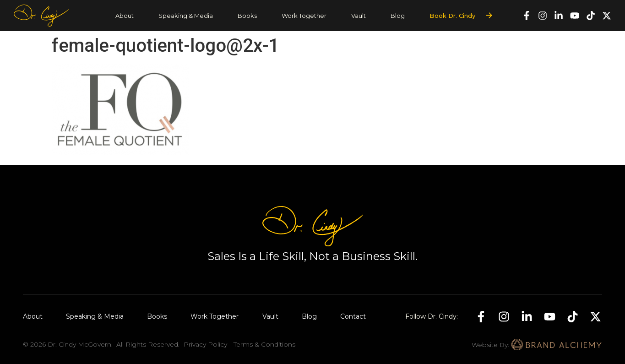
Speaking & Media (186, 16)
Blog (398, 16)
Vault (359, 16)
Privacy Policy (205, 344)
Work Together (304, 16)
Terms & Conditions (264, 344)
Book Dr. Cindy (452, 16)
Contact (353, 316)
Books (247, 16)
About (125, 16)
